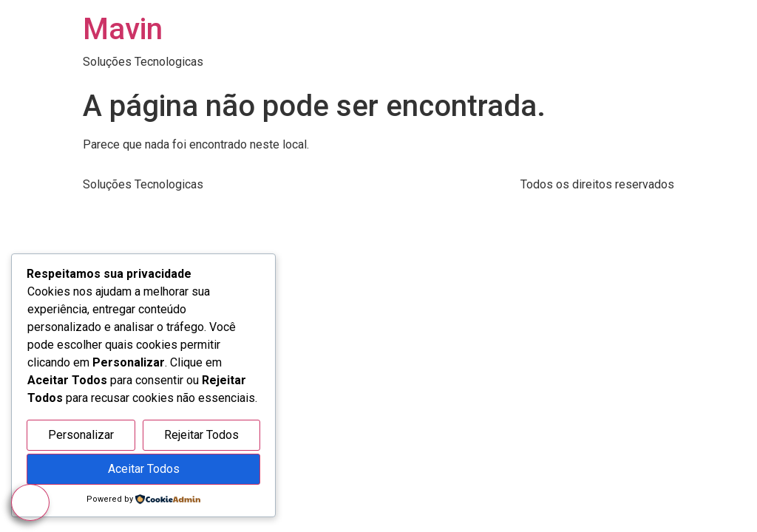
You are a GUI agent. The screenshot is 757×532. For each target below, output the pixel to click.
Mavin (123, 29)
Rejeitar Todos (201, 435)
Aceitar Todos (144, 469)
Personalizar (81, 435)
